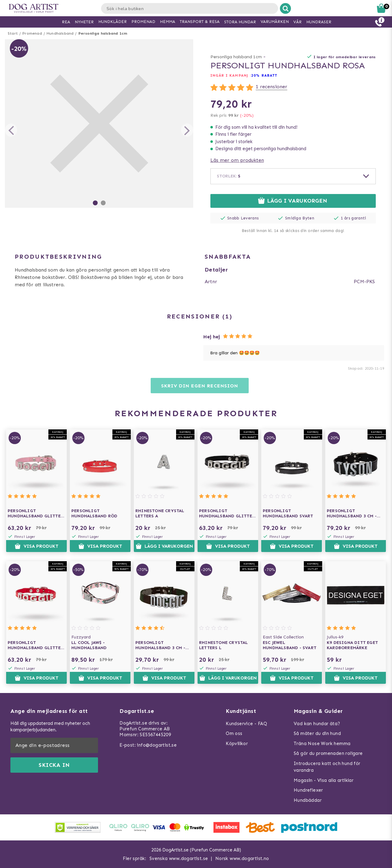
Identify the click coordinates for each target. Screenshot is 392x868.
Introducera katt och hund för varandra (327, 767)
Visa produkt (37, 546)
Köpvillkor (237, 744)
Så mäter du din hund (317, 733)
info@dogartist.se (157, 745)
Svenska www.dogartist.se (179, 858)
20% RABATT (264, 75)
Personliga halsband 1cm (103, 33)
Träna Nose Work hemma (322, 744)
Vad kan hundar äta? (317, 724)
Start (13, 33)
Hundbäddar (308, 800)
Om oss (234, 733)
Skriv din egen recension (200, 386)
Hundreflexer (308, 790)
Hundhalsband (60, 33)
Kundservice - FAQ (246, 724)
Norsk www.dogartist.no (242, 858)
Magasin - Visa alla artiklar (324, 780)
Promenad (32, 33)
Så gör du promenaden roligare (328, 753)
